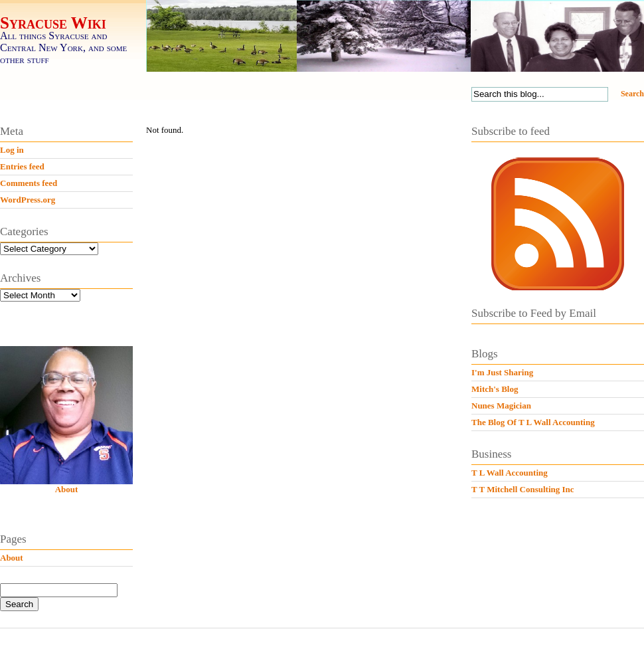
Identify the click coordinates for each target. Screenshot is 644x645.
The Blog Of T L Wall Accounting (533, 422)
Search (632, 94)
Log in (12, 150)
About (67, 489)
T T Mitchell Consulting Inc (523, 489)
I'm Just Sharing (502, 372)
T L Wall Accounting (510, 473)
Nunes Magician (501, 406)
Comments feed (29, 183)
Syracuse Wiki (53, 23)
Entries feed (22, 166)
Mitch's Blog (495, 389)
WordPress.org (28, 200)
